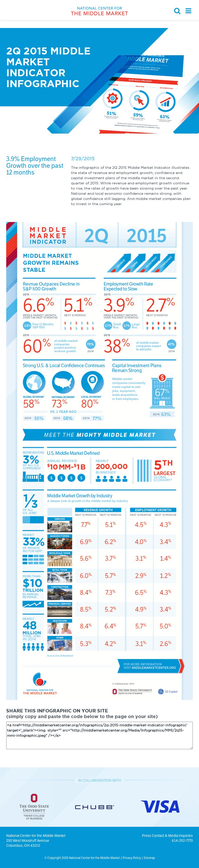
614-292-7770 (182, 841)
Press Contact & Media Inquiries (167, 836)
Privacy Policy (132, 858)
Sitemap (149, 858)
